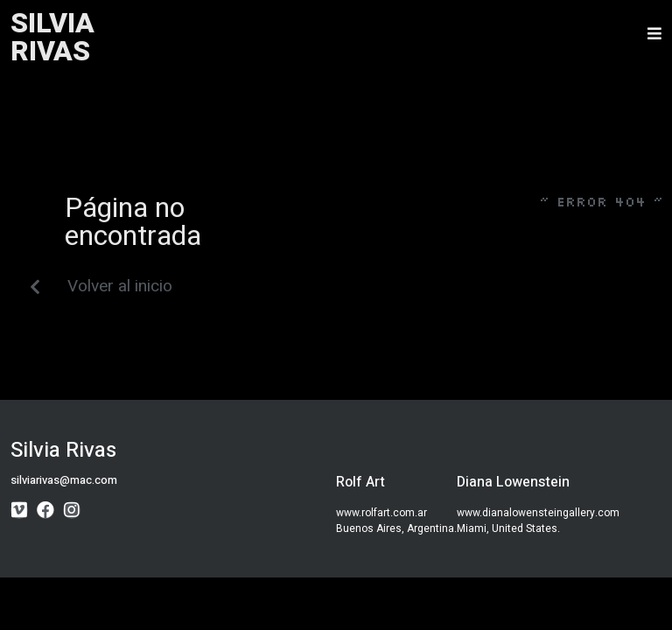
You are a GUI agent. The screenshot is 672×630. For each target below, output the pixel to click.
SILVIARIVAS (52, 37)
